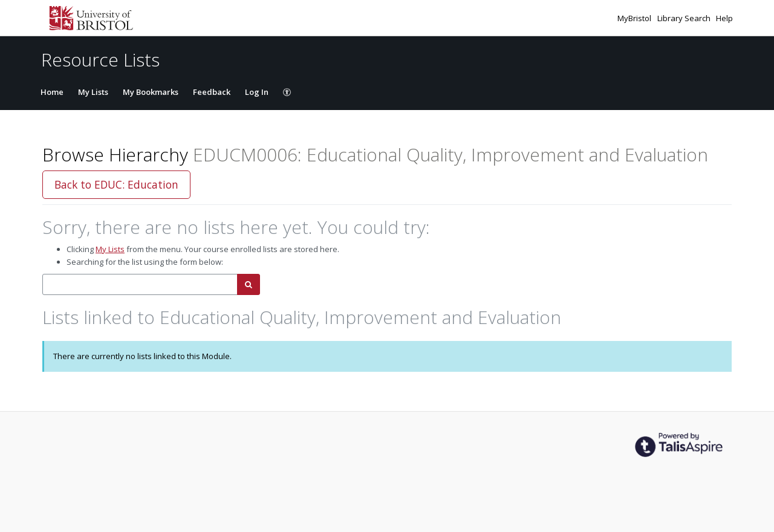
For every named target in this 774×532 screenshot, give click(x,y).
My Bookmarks (151, 92)
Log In (257, 92)
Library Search (685, 18)
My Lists (93, 92)
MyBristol (635, 18)
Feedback (212, 92)
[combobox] (140, 284)
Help (724, 18)
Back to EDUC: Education (116, 184)
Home (52, 92)
